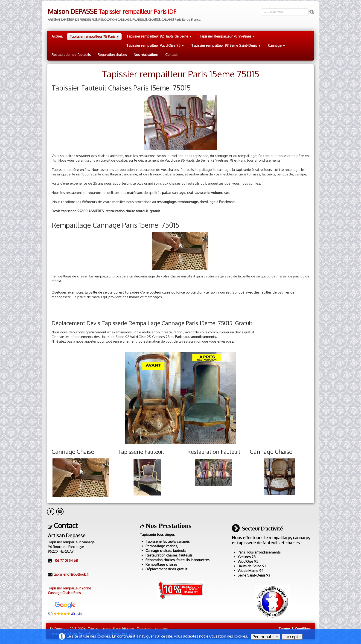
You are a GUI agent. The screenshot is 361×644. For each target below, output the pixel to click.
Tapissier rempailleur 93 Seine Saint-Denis (226, 45)
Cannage (277, 45)
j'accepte (292, 637)
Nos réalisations (146, 55)
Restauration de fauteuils (71, 55)
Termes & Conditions (295, 629)
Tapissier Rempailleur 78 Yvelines (227, 36)
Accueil (57, 36)
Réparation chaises (112, 55)
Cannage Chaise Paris (64, 593)
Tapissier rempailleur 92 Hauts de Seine (159, 36)
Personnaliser (265, 637)
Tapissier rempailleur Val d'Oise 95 (155, 45)
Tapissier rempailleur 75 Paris (94, 36)
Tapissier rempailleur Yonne (70, 588)
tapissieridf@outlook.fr (71, 574)
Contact (171, 55)
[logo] (124, 13)
